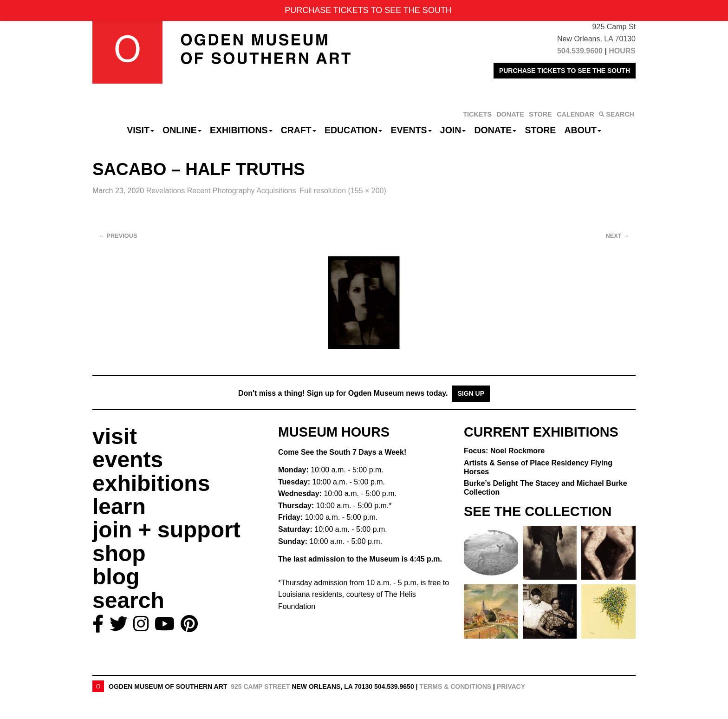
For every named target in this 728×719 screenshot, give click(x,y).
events (128, 460)
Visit (140, 130)
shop (119, 553)
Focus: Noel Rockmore (504, 451)
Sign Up (471, 393)
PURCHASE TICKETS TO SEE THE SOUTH (565, 71)
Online (182, 130)
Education (353, 130)
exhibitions (151, 483)
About (583, 130)
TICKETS (477, 114)
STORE (540, 114)
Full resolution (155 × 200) (343, 191)
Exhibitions (241, 130)
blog (116, 577)
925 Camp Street (260, 686)
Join (453, 130)
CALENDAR (575, 114)
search (128, 600)
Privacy (511, 686)
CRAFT (299, 130)
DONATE (510, 114)
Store (541, 130)
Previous (118, 236)
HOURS (622, 51)
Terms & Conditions (455, 686)
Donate (495, 130)
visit (115, 436)
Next (617, 236)
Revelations (221, 191)
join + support (166, 530)
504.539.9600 (580, 51)
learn (119, 507)
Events (411, 130)
